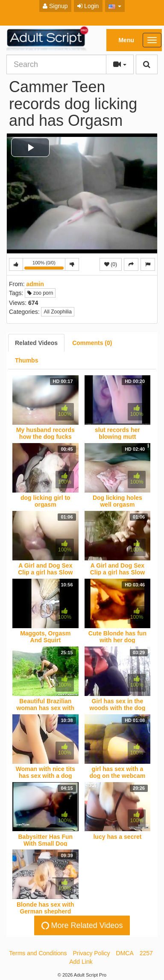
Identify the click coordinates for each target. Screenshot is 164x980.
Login (88, 6)
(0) (111, 264)
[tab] (36, 343)
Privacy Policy (91, 953)
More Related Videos (81, 926)
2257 (146, 953)
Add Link (81, 962)
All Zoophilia (57, 312)
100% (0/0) (45, 265)
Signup (55, 6)
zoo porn (40, 293)
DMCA (125, 953)
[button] (115, 6)
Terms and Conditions (38, 953)
